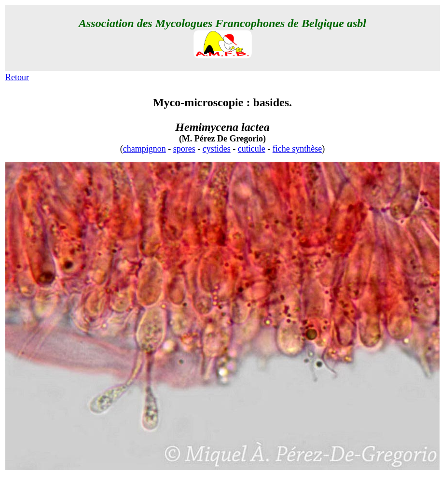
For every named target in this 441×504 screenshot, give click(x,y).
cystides (217, 149)
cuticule (252, 149)
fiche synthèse (297, 149)
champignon (145, 149)
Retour (17, 77)
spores (184, 149)
